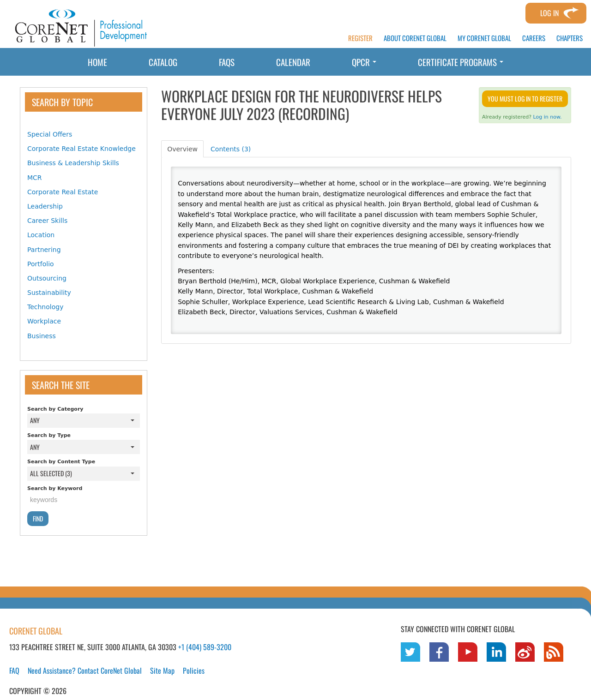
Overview (182, 149)
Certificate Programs (461, 62)
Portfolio (41, 264)
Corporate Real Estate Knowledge (81, 149)
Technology (45, 307)
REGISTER (360, 38)
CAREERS (534, 38)
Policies (194, 670)
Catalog (163, 62)
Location (41, 235)
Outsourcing (47, 278)
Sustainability (49, 293)
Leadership (45, 206)
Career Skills (47, 221)
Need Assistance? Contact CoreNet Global (85, 670)
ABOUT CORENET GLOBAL (415, 38)
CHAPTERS (570, 38)
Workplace (44, 321)
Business (42, 336)
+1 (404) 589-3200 (205, 647)
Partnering (44, 250)
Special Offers (50, 134)
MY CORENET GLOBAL (484, 38)
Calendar (293, 62)
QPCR (364, 62)
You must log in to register (525, 99)
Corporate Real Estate (63, 192)
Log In (549, 13)
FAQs (227, 62)
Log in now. (548, 117)
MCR (35, 178)
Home (97, 62)
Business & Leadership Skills (73, 163)
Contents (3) (231, 149)
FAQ (14, 670)
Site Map (162, 670)
